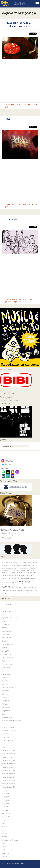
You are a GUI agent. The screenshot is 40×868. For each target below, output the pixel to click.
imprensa (5, 694)
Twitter (6, 464)
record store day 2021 (9, 777)
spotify (4, 830)
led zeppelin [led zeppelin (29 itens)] (8, 573)
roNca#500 (6, 800)
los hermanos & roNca (9, 717)
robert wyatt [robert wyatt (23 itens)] (29, 587)
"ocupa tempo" (7, 605)
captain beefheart (8, 644)
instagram (5, 701)
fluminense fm (7, 674)
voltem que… (6, 853)
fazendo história (7, 664)
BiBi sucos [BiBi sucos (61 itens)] (5, 563)
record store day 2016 (9, 760)
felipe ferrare (6, 668)
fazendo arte (6, 661)
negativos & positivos (9, 727)
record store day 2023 (9, 784)
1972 (4, 614)
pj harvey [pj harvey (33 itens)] (33, 579)
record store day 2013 (9, 750)
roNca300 (5, 807)
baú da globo (7, 634)
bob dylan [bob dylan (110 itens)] (22, 562)
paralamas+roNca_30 (9, 731)
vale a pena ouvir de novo (10, 840)
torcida (4, 833)
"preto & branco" (8, 608)
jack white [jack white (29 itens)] (21, 570)
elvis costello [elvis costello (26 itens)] (27, 568)
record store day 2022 (9, 780)
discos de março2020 (9, 658)
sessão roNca (6, 817)
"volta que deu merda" (9, 611)
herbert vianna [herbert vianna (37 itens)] (13, 570)
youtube (27, 105)
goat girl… (12, 219)
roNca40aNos (7, 810)
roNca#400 (6, 797)
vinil (3, 850)
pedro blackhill (7, 734)
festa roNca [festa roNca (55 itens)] (34, 568)
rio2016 (5, 790)
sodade (4, 827)
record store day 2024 (9, 787)
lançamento (29, 299)
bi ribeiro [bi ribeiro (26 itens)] (12, 563)
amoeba (5, 628)
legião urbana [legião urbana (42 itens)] (16, 573)
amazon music (7, 624)
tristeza (4, 837)
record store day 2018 (9, 767)
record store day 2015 (9, 757)
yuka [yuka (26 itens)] (32, 593)
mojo (4, 724)
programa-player (8, 741)
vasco (4, 843)
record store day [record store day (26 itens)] (14, 587)
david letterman (7, 654)
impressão (5, 697)
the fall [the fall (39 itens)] (27, 590)
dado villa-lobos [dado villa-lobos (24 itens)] (30, 566)
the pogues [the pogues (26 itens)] (32, 590)
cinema (4, 648)
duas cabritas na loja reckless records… (19, 24)
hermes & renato (7, 687)
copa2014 (5, 651)
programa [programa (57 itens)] (13, 583)
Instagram (8, 461)
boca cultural (6, 638)
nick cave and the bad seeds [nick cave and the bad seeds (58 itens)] (21, 576)
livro (3, 714)
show (4, 823)
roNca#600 (6, 804)
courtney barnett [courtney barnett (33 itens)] (21, 566)
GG (8, 119)
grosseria (5, 684)
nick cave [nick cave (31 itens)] (9, 576)
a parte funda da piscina (10, 618)
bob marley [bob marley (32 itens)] (30, 563)
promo (4, 744)
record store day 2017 (9, 764)
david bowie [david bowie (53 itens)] (6, 568)
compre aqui (6, 404)
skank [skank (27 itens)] (17, 590)
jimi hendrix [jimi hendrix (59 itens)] (28, 570)
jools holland (6, 707)
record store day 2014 (9, 754)
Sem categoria (7, 813)
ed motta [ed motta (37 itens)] (20, 568)
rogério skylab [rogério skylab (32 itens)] (12, 590)
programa (5, 737)
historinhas (6, 691)
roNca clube (6, 794)
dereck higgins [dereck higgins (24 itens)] (14, 568)
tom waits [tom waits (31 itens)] (20, 593)
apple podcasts (7, 631)
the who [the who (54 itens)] (14, 593)
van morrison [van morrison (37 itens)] (27, 593)
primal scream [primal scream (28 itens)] (6, 583)
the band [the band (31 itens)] (22, 590)
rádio (4, 747)
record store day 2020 (9, 774)
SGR (3, 820)
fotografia (5, 677)
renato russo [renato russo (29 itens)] (22, 587)
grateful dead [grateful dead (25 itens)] (5, 570)
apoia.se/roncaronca (21, 5)
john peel (5, 704)
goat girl (18, 302)
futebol (4, 681)
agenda (5, 621)
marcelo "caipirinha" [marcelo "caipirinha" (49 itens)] (27, 573)
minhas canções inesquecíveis (12, 721)
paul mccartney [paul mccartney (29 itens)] (26, 579)
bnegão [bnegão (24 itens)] (16, 563)
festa (4, 671)
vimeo (4, 847)
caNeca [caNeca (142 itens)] (13, 565)
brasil (4, 641)
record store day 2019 (9, 770)
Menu (37, 4)
